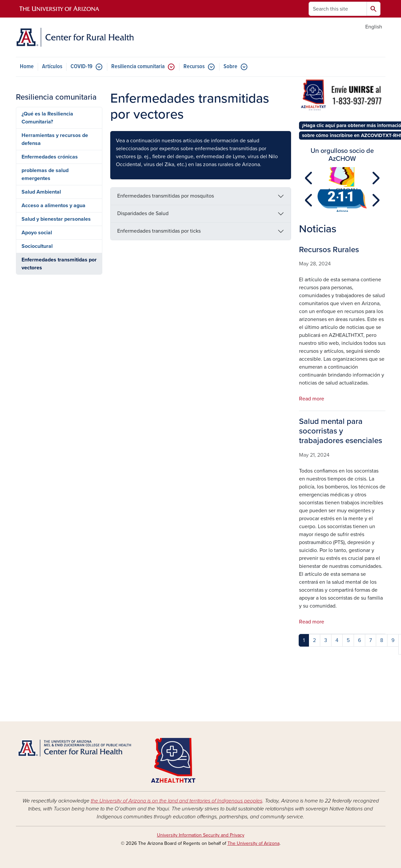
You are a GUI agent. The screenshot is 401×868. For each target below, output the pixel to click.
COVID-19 (81, 67)
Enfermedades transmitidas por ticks (159, 231)
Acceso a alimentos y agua (53, 206)
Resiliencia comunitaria (138, 67)
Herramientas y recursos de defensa (55, 139)
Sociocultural (37, 246)
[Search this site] (338, 9)
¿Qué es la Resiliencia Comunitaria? (47, 118)
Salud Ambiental (41, 192)
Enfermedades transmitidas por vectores (59, 264)
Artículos (52, 67)
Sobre (230, 67)
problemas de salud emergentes (45, 174)
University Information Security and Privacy (201, 835)
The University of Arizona (253, 843)
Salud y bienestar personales (56, 219)
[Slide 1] (342, 185)
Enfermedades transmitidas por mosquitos (166, 196)
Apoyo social (37, 233)
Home (27, 67)
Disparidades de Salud (143, 213)
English (374, 27)
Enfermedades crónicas (50, 157)
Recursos (194, 67)
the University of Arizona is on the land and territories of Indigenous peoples (176, 801)
